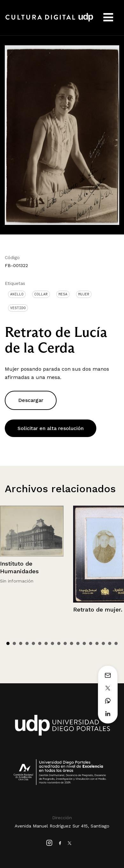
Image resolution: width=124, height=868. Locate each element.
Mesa (63, 294)
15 (97, 643)
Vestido (18, 308)
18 (116, 643)
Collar (41, 294)
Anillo (17, 294)
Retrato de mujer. (98, 609)
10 (65, 643)
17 (110, 643)
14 (91, 643)
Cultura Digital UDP (49, 21)
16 (103, 643)
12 (78, 643)
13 (84, 643)
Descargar (31, 400)
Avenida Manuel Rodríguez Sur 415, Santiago (62, 826)
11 (72, 643)
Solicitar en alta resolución (51, 428)
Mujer (84, 294)
